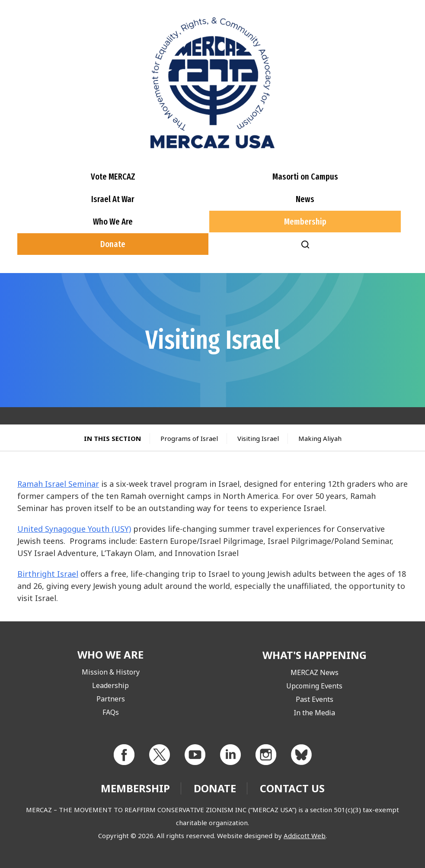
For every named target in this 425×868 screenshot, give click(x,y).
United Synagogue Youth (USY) (74, 529)
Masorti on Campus (305, 177)
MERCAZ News (315, 672)
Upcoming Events (314, 686)
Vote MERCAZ (113, 177)
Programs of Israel (189, 438)
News (305, 199)
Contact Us (292, 788)
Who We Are (113, 222)
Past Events (315, 699)
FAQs (111, 712)
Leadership (110, 685)
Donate (113, 244)
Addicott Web (305, 836)
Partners (111, 699)
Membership (305, 222)
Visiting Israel (258, 438)
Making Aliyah (320, 438)
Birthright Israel (48, 574)
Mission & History (111, 672)
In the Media (314, 713)
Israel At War (113, 199)
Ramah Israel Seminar (58, 484)
